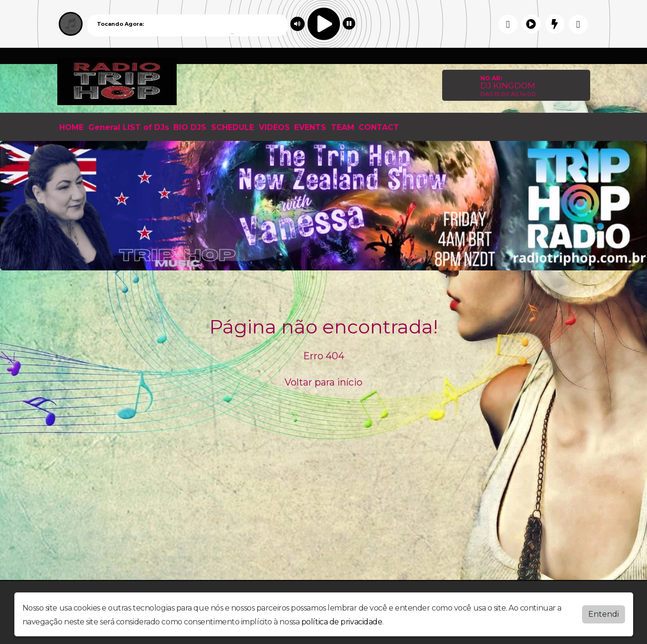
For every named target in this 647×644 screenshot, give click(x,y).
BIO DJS (190, 127)
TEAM (343, 127)
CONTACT (379, 127)
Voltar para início (323, 382)
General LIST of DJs (129, 127)
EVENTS (310, 127)
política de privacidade (342, 622)
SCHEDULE (233, 127)
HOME (71, 127)
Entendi (604, 614)
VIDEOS (274, 127)
